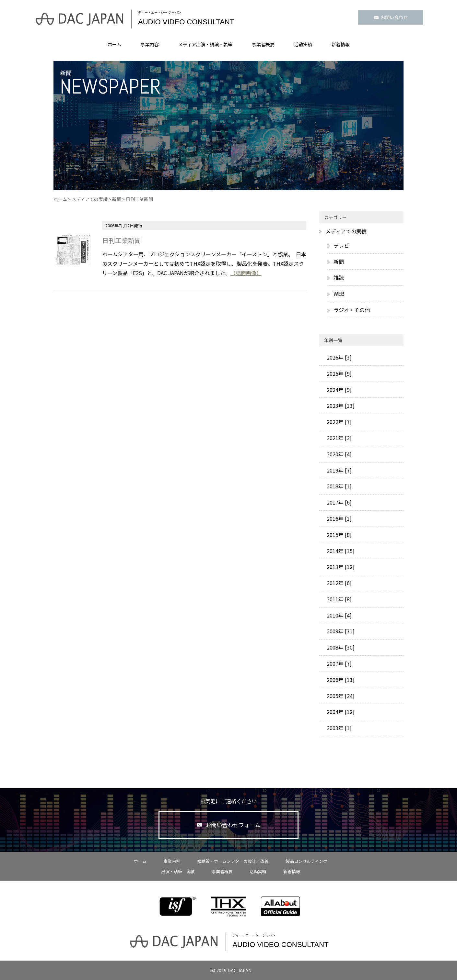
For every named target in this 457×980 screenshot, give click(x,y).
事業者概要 (263, 44)
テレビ (341, 245)
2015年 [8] (339, 535)
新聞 (117, 199)
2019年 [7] (339, 470)
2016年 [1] (339, 518)
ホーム (114, 44)
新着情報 (341, 44)
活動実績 (303, 44)
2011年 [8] (339, 599)
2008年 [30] (340, 647)
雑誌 (339, 277)
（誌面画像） (246, 273)
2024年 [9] (339, 390)
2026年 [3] (339, 357)
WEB (339, 294)
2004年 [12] (340, 712)
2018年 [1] (339, 486)
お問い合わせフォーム (229, 825)
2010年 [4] (339, 615)
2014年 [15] (340, 551)
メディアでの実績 (90, 199)
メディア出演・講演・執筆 (205, 44)
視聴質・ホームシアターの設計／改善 (233, 861)
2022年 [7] (339, 422)
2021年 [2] (339, 438)
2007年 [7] (339, 663)
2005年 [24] (340, 696)
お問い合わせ (391, 17)
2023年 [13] (340, 406)
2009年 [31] (340, 631)
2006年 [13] (340, 680)
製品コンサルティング (306, 861)
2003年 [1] (339, 728)
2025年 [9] (339, 373)
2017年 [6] (339, 502)
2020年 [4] (339, 454)
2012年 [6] (339, 583)
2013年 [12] (340, 567)
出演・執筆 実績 (178, 871)
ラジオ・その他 (352, 310)
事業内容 (150, 44)
